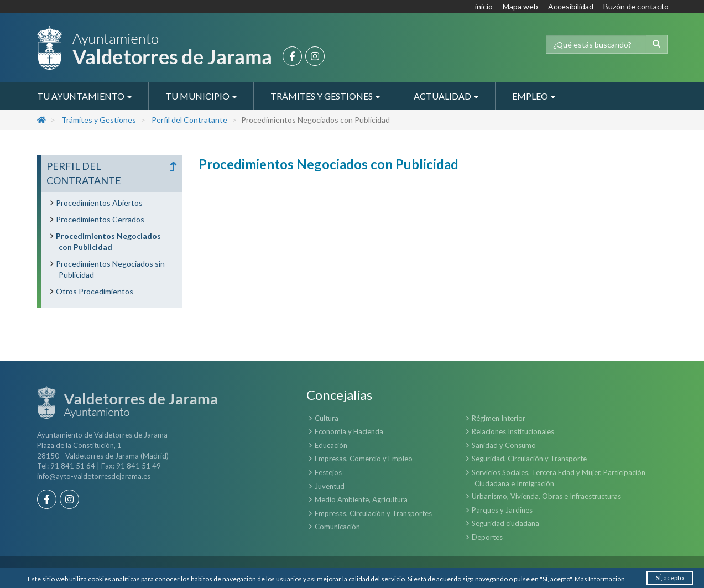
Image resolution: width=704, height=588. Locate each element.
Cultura (327, 418)
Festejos (328, 472)
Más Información (600, 579)
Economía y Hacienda (349, 431)
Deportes (487, 537)
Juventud (330, 486)
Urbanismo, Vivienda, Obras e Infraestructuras (546, 496)
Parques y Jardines (502, 510)
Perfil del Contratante (189, 120)
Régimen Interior (499, 418)
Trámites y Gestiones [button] (325, 96)
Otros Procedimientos (95, 291)
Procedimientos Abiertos (99, 203)
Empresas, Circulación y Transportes (373, 513)
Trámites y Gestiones (99, 120)
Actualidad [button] (446, 96)
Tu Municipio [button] (201, 96)
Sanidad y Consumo (504, 445)
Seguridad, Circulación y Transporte (529, 459)
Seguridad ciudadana (505, 523)
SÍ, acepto (670, 578)
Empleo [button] (534, 96)
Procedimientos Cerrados (100, 219)
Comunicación (337, 527)
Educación (331, 445)
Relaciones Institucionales (513, 431)
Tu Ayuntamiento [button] (84, 96)
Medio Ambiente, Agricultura (361, 499)
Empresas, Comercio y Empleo (364, 459)
